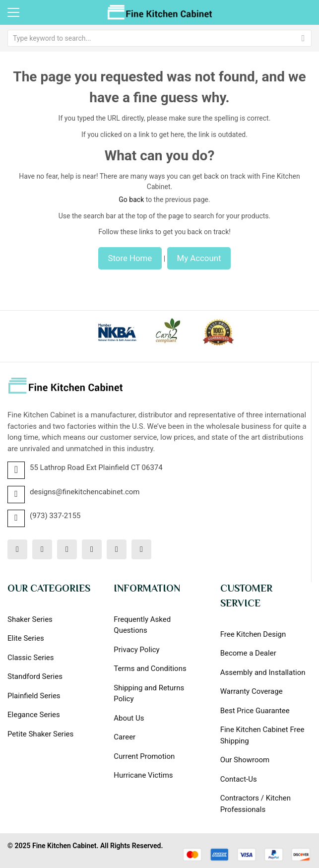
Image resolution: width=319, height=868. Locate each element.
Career (125, 737)
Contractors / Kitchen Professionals (255, 804)
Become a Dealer (248, 653)
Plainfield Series (34, 696)
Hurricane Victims (143, 775)
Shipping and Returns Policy (149, 694)
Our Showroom (245, 760)
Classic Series (31, 658)
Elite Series (26, 638)
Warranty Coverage (252, 691)
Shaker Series (30, 619)
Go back (131, 200)
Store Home (130, 258)
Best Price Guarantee (255, 711)
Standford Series (35, 676)
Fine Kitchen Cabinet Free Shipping (262, 735)
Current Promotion (144, 756)
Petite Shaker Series (40, 734)
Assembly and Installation (263, 672)
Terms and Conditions (150, 668)
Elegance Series (34, 715)
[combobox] (159, 38)
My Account (199, 258)
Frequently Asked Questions (142, 625)
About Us (129, 718)
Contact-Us (239, 779)
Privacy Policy (136, 650)
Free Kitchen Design (253, 634)
